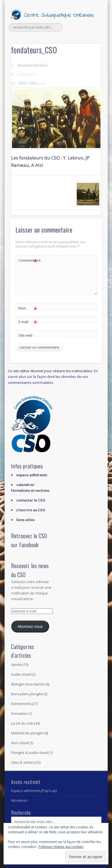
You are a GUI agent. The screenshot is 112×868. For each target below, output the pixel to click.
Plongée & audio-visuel (30, 753)
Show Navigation (88, 49)
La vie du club (22, 723)
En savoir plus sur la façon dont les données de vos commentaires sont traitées (53, 377)
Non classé (20, 743)
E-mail (28, 322)
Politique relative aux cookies (61, 847)
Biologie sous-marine (28, 684)
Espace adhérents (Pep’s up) (34, 791)
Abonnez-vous (30, 626)
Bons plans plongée (27, 694)
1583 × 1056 (27, 83)
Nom (28, 308)
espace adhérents (32, 475)
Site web (25, 335)
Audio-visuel (21, 674)
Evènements (21, 704)
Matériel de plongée (27, 733)
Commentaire (28, 260)
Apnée (17, 665)
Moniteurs (19, 800)
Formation (19, 713)
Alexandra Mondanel (33, 65)
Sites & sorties (23, 762)
